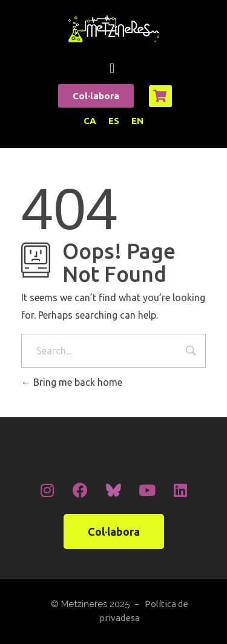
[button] (112, 68)
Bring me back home (72, 382)
